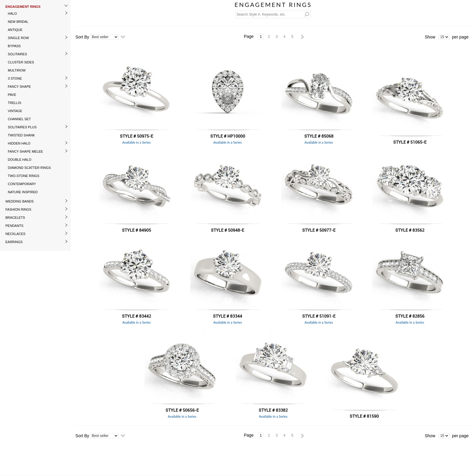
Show (430, 37)
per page (460, 37)
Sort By (82, 37)
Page (249, 36)
